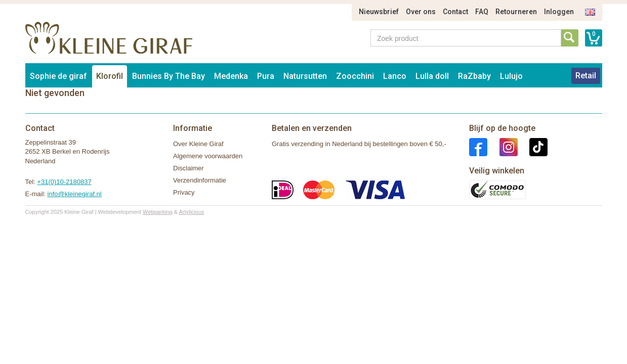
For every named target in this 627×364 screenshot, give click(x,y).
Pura (266, 76)
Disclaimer (189, 168)
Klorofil (110, 76)
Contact (455, 12)
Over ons (421, 12)
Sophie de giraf (58, 76)
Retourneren (516, 12)
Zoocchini (355, 76)
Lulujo (511, 76)
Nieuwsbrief (379, 12)
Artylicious (191, 212)
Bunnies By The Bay (169, 76)
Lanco (395, 76)
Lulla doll (432, 76)
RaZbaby (474, 76)
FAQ (482, 12)
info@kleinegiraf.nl (75, 194)
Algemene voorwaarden (208, 156)
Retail (586, 76)
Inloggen (559, 12)
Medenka (231, 76)
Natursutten (305, 76)
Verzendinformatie (200, 180)
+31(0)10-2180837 (64, 182)
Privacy (184, 192)
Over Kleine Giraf (198, 144)
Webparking (158, 212)
